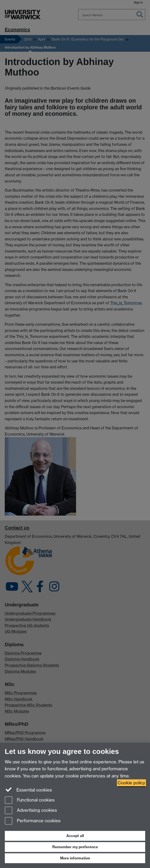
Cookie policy (131, 783)
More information (75, 858)
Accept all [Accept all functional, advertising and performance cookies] (75, 836)
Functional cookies (30, 800)
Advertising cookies (31, 811)
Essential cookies (28, 790)
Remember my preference (75, 847)
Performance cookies (33, 821)
